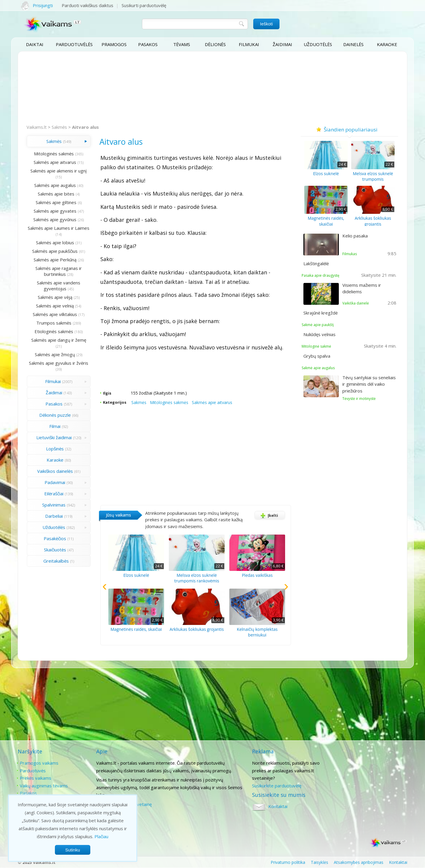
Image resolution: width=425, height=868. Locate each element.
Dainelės (353, 44)
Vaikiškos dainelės (54, 471)
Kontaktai (355, 763)
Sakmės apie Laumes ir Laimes (58, 231)
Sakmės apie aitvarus (54, 162)
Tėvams (182, 44)
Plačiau (101, 836)
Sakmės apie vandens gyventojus (58, 286)
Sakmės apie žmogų (54, 354)
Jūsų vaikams (117, 515)
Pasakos (148, 44)
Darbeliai (53, 516)
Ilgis (105, 393)
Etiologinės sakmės (53, 331)
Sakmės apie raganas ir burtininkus (58, 271)
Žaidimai (282, 44)
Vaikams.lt (37, 127)
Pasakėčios (54, 538)
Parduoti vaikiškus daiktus (88, 5)
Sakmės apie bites (55, 194)
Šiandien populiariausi (350, 130)
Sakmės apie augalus (54, 185)
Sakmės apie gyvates (54, 211)
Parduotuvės (33, 771)
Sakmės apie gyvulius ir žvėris (58, 363)
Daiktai (35, 44)
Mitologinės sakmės (53, 154)
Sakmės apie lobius (54, 242)
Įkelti (268, 515)
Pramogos (114, 44)
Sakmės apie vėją (54, 297)
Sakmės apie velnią (54, 306)
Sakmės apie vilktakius (54, 314)
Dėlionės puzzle (54, 415)
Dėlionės (215, 44)
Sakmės (59, 127)
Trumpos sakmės (53, 323)
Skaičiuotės (54, 550)
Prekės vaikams (36, 778)
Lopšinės (54, 449)
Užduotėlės (318, 44)
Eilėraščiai (53, 494)
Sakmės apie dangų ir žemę (58, 340)
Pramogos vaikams (39, 763)
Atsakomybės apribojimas (359, 862)
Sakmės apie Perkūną (54, 260)
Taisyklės (319, 862)
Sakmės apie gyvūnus (54, 219)
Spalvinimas (53, 505)
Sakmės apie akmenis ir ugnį (58, 171)
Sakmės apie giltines (55, 202)
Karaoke (387, 44)
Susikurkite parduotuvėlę (276, 786)
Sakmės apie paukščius (54, 251)
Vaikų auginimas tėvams (44, 786)
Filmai (54, 426)
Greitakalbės (55, 561)
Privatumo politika (288, 862)
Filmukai (249, 44)
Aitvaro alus (85, 127)
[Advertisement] (212, 88)
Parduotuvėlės (74, 44)
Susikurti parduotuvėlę (144, 5)
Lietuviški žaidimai (53, 437)
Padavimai (54, 482)
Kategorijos (113, 402)
